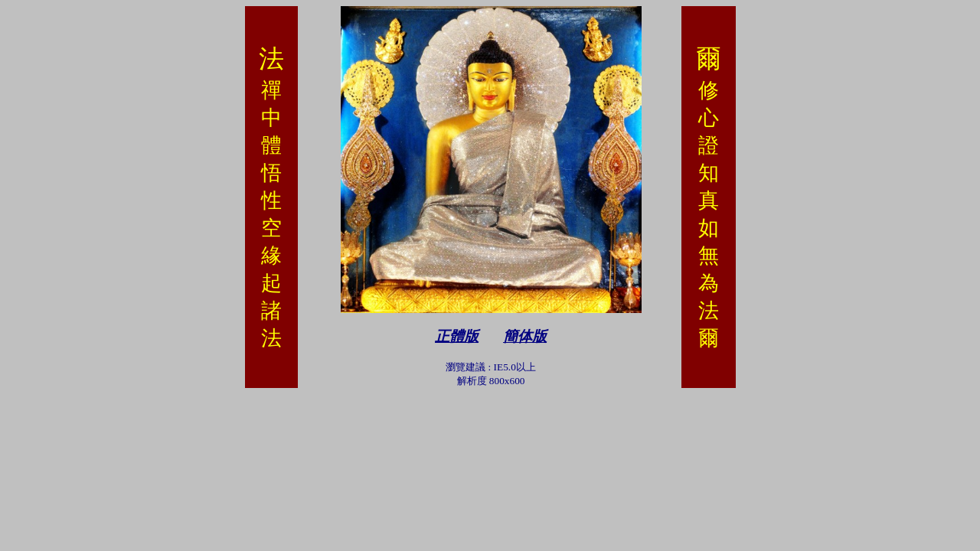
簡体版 (525, 336)
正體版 (457, 336)
